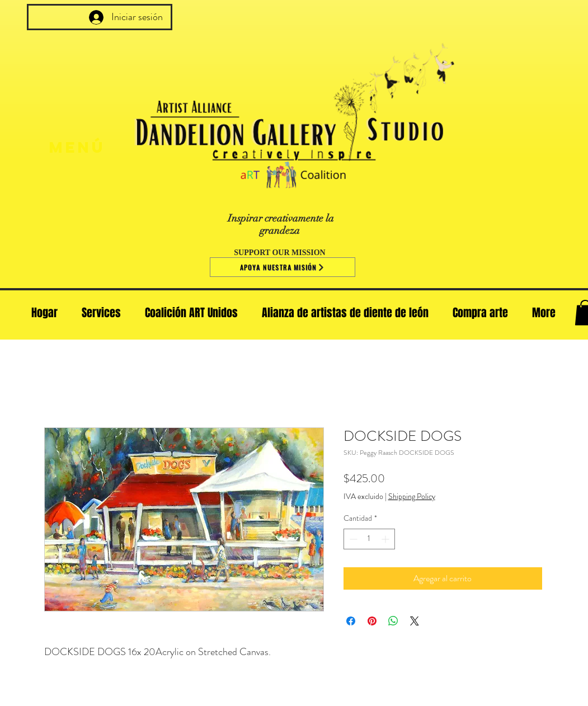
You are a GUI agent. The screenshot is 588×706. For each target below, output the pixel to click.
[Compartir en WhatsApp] (393, 621)
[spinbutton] (369, 539)
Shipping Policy (412, 496)
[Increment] (386, 539)
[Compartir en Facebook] (351, 621)
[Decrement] (352, 539)
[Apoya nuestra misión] (283, 267)
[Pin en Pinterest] (372, 621)
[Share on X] (415, 621)
